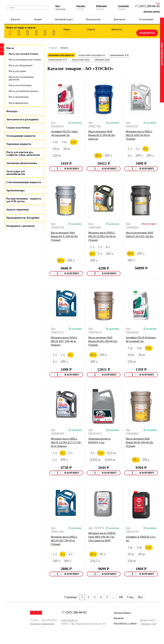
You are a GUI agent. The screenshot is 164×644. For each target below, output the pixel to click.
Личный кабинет (122, 613)
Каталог (16, 19)
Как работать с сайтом (125, 623)
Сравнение (123, 6)
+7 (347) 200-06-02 (147, 6)
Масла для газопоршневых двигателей (21, 78)
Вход (58, 6)
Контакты (120, 19)
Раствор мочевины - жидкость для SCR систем (24, 200)
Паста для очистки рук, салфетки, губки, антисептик (23, 154)
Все (140, 597)
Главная (53, 48)
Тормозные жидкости (19, 144)
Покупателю (93, 19)
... (113, 597)
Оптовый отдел (64, 19)
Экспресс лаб (149, 624)
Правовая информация (42, 624)
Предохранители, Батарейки (23, 218)
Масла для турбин (17, 71)
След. (131, 597)
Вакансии (119, 618)
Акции (38, 19)
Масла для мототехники (20, 85)
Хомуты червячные (18, 210)
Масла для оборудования (20, 65)
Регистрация (61, 9)
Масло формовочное (18, 103)
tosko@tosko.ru (69, 620)
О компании (146, 19)
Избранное (102, 6)
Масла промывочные (19, 97)
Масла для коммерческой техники (25, 60)
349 (121, 597)
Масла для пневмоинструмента (23, 91)
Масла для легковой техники (23, 54)
